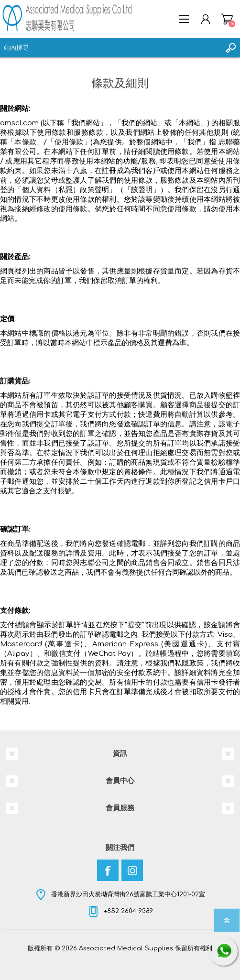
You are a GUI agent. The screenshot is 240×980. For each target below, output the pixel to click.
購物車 (227, 19)
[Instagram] (132, 870)
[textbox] (110, 48)
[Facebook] (108, 870)
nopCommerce (140, 955)
